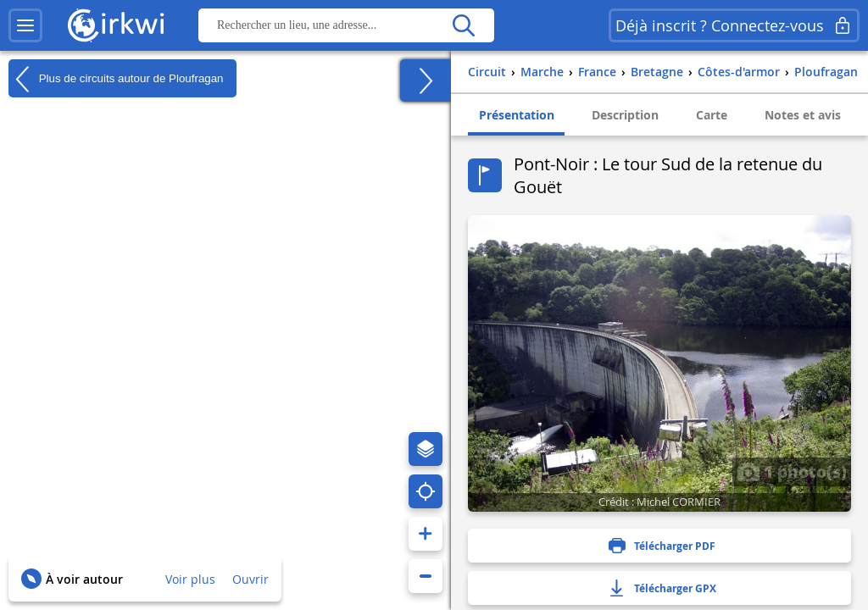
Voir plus (190, 579)
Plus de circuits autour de (116, 79)
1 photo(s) (792, 471)
